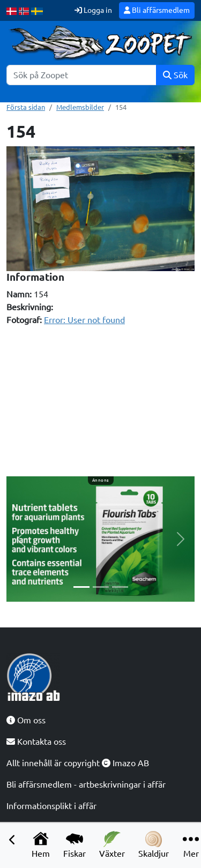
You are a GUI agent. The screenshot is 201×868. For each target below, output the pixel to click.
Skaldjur (154, 845)
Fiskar (75, 845)
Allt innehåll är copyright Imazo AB (78, 763)
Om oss (26, 720)
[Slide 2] (101, 587)
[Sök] (81, 75)
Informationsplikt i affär (51, 806)
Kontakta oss (36, 742)
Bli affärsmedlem (157, 10)
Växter (112, 845)
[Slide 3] (120, 587)
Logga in (93, 10)
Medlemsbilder (80, 107)
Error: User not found (84, 320)
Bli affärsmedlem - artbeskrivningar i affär (86, 784)
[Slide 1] (81, 587)
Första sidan (26, 107)
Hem (41, 845)
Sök (175, 75)
